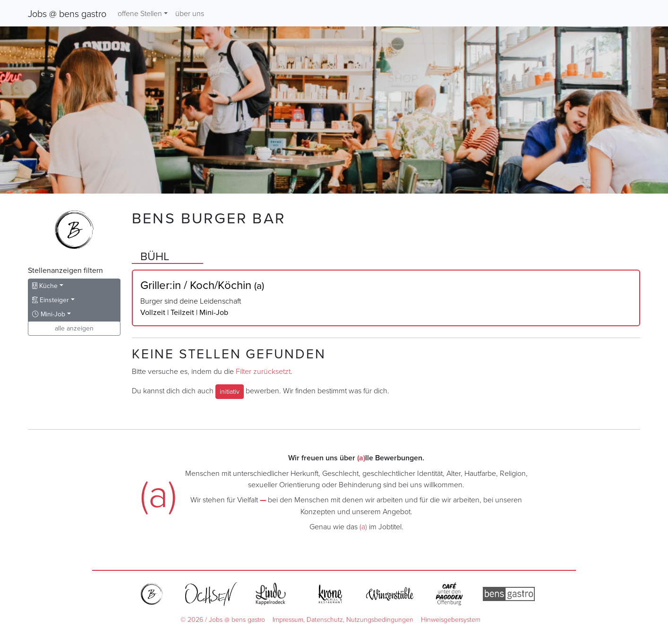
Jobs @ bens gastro (67, 13)
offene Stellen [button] (140, 13)
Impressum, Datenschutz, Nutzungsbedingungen (343, 619)
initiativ (230, 391)
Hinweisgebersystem (451, 619)
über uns (190, 13)
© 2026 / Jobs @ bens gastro (223, 619)
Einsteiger (51, 300)
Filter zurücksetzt (263, 371)
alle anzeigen (74, 328)
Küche (45, 286)
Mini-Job (49, 314)
